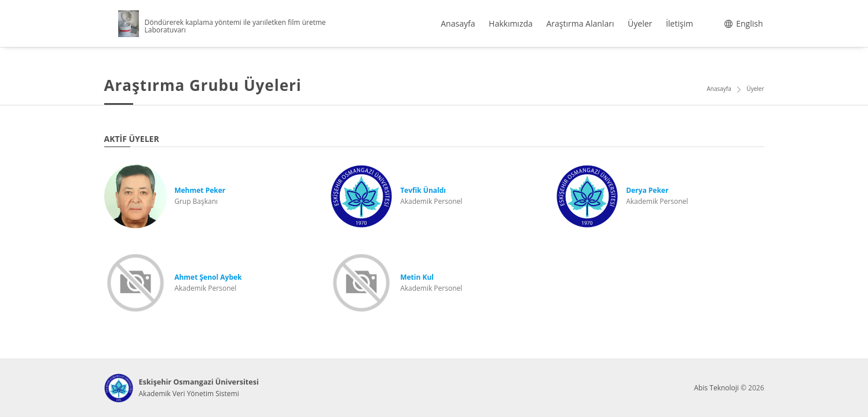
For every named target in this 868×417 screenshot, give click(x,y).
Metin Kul (417, 277)
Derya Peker (647, 190)
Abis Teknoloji (716, 388)
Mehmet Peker (200, 190)
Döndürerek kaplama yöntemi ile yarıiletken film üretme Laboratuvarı (235, 26)
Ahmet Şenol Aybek (208, 277)
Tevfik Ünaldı (423, 190)
